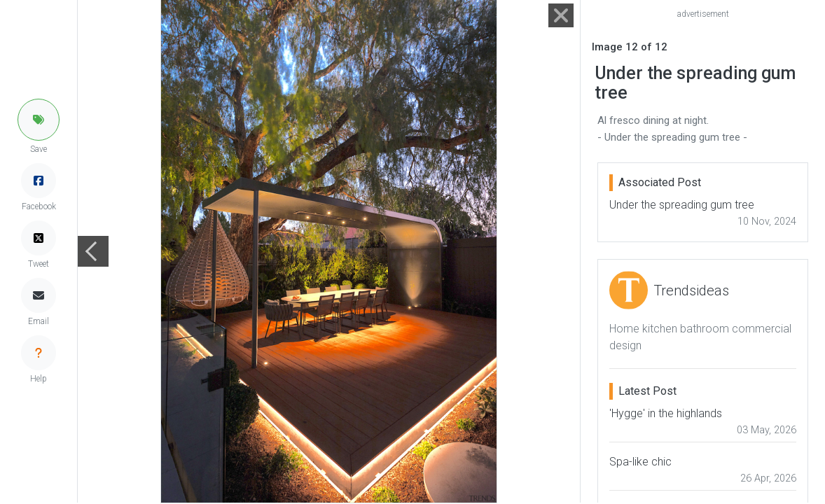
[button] (39, 120)
